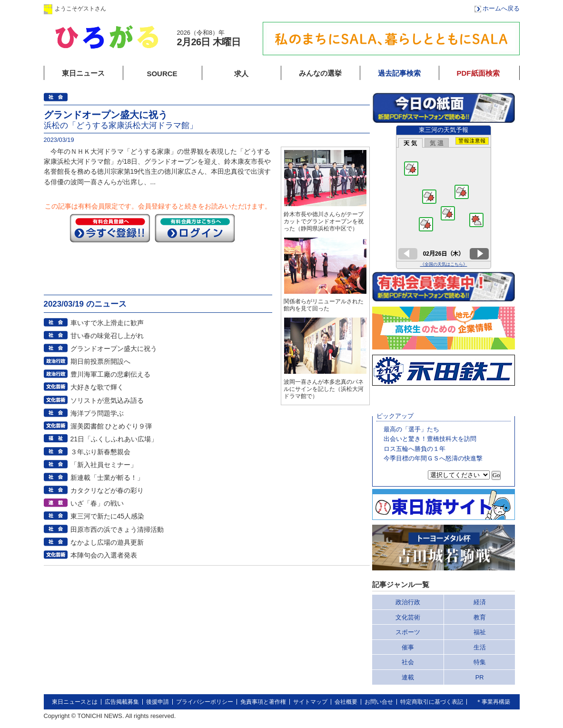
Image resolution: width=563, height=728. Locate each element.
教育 (480, 617)
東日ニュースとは (75, 702)
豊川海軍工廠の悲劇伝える (110, 374)
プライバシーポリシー (205, 702)
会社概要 (346, 702)
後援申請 (158, 702)
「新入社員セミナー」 (104, 465)
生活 (480, 647)
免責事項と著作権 (263, 702)
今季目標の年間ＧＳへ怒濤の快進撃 (433, 458)
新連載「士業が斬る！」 (107, 478)
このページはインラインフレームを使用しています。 (444, 197)
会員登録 (200, 8)
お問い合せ (379, 702)
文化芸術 (408, 617)
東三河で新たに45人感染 (108, 516)
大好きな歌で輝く (97, 387)
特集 (480, 662)
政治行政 (408, 602)
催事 (408, 647)
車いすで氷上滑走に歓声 (107, 323)
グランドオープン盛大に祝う (114, 349)
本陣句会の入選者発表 (104, 555)
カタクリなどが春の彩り (107, 490)
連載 (408, 677)
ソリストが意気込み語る (107, 400)
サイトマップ (310, 702)
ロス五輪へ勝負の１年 (415, 449)
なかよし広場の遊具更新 (107, 542)
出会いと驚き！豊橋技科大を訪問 (430, 439)
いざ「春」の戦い (97, 503)
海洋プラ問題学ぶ (97, 413)
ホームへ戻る (501, 8)
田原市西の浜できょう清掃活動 (117, 529)
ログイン (140, 8)
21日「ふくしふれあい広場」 (114, 439)
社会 (408, 662)
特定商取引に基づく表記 (432, 702)
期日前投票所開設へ (100, 361)
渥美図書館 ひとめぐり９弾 (111, 426)
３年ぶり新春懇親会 (100, 452)
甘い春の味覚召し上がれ (107, 336)
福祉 (480, 632)
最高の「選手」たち (411, 429)
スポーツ (408, 632)
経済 (480, 602)
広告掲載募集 (122, 702)
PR (480, 677)
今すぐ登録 (110, 228)
